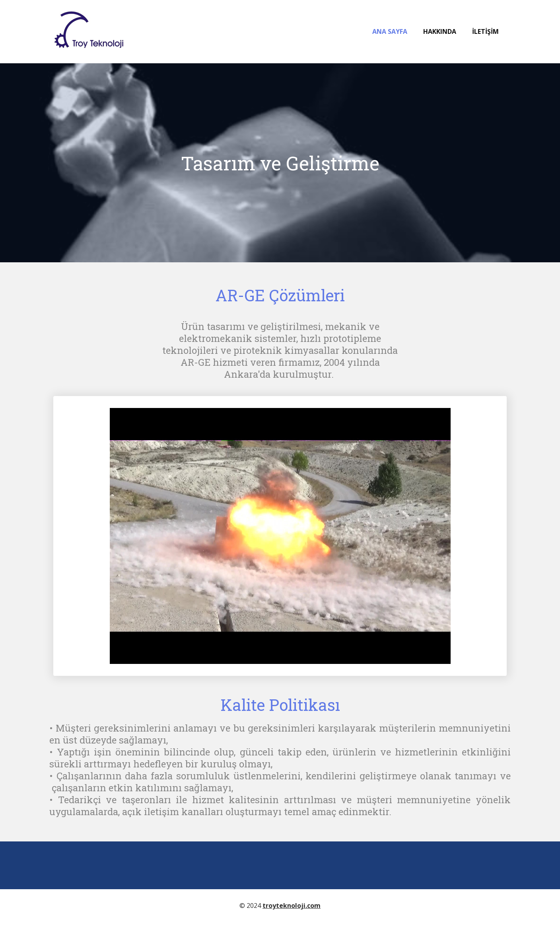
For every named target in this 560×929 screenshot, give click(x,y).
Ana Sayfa (390, 31)
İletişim (485, 31)
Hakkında (440, 31)
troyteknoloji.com (292, 906)
